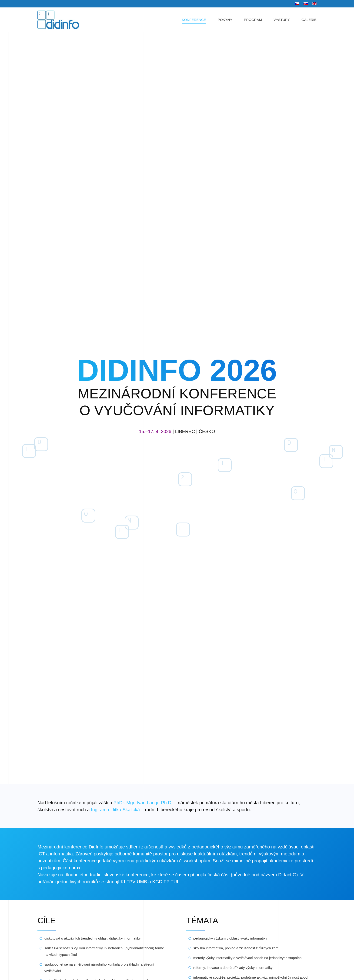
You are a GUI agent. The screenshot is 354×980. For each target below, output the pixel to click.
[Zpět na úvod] (63, 20)
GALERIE (309, 20)
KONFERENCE (194, 20)
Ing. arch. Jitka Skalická (115, 810)
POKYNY (225, 20)
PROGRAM (253, 20)
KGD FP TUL (166, 882)
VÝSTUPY (282, 20)
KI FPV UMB (134, 882)
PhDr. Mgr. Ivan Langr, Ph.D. (143, 803)
